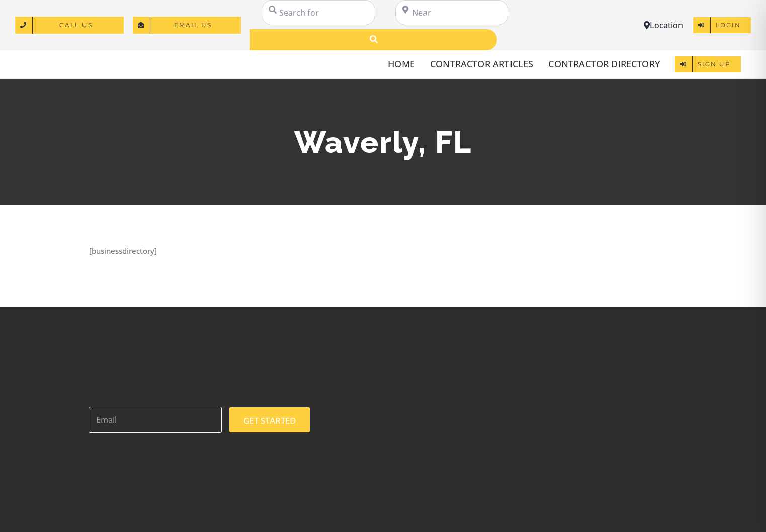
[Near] (452, 13)
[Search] (373, 40)
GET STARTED (270, 421)
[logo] (64, 59)
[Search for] (318, 13)
